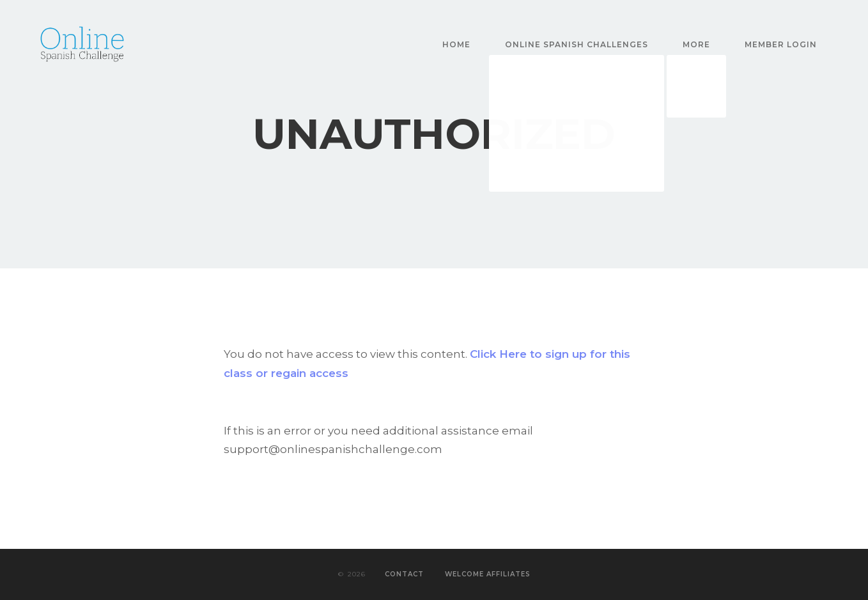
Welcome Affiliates (488, 574)
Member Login (781, 44)
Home (456, 44)
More (696, 44)
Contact (404, 574)
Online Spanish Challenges (577, 44)
